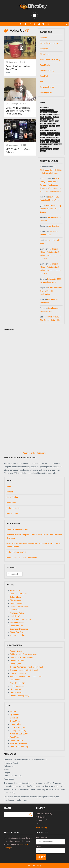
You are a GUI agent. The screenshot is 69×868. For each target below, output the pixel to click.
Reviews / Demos (47, 87)
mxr (57, 112)
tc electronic (55, 114)
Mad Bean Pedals (17, 613)
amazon (49, 117)
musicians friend (54, 133)
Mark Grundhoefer (17, 683)
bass (58, 135)
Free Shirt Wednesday (49, 43)
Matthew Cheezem (18, 686)
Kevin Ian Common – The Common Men (26, 677)
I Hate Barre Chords (18, 673)
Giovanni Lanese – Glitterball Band (24, 670)
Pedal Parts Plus (17, 626)
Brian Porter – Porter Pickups (22, 657)
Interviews (44, 49)
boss (43, 108)
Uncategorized (46, 92)
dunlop (57, 117)
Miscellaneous (46, 54)
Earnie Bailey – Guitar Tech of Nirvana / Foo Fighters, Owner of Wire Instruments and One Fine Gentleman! (51, 185)
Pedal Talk (44, 76)
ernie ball (51, 135)
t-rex (43, 140)
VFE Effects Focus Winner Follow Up (18, 151)
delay (52, 121)
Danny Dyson (15, 664)
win (48, 142)
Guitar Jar (14, 718)
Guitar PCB (15, 610)
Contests (44, 38)
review (53, 137)
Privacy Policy (12, 514)
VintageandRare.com (18, 743)
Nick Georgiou (16, 689)
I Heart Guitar (15, 724)
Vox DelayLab (54, 226)
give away (45, 114)
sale (43, 117)
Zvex (43, 142)
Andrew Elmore (16, 651)
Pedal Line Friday (47, 71)
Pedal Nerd (15, 737)
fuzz (58, 121)
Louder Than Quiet (18, 727)
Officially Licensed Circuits (20, 619)
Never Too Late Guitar (19, 734)
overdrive (45, 121)
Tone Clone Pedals (18, 635)
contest (44, 119)
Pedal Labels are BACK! (16, 552)
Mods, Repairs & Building (50, 60)
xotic (53, 142)
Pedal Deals (45, 65)
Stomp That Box (16, 632)
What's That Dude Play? (20, 747)
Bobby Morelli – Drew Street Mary (23, 654)
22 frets (13, 711)
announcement (47, 149)
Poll (42, 81)
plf (42, 124)
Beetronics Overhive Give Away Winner (18, 68)
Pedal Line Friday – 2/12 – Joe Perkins (22, 558)
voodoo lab (45, 144)
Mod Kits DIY (15, 616)
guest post (45, 147)
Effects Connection (18, 603)
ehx (48, 108)
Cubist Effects (16, 597)
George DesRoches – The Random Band (26, 667)
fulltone (53, 126)
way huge (45, 137)
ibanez (44, 133)
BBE (59, 137)
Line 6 (47, 124)
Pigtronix (59, 144)
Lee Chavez (15, 680)
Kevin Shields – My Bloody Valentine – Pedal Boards (51, 209)
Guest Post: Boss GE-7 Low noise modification (51, 291)
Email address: (42, 837)
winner (54, 124)
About (9, 486)
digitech (51, 119)
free (58, 140)
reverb (57, 149)
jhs (53, 144)
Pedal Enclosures (17, 623)
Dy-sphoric (14, 715)
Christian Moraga (17, 661)
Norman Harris (16, 693)
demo (43, 135)
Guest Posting (12, 497)
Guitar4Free (15, 721)
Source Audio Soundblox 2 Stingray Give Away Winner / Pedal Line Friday (19, 111)
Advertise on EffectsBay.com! (34, 453)
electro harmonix (47, 112)
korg (58, 142)
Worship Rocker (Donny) (20, 696)
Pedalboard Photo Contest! (17, 529)
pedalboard (51, 140)
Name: (39, 846)
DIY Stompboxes (17, 600)
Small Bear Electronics (19, 629)
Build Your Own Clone (19, 594)
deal (59, 126)
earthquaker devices (49, 131)
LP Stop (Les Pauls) (18, 731)
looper (44, 151)
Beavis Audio (15, 591)
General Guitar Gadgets (20, 607)
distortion (45, 126)
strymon (44, 128)
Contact (10, 492)
